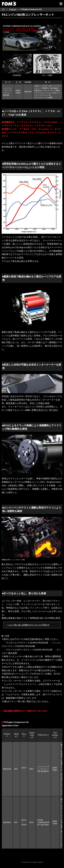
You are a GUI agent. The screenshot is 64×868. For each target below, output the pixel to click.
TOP (3, 9)
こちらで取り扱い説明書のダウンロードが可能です (29, 625)
